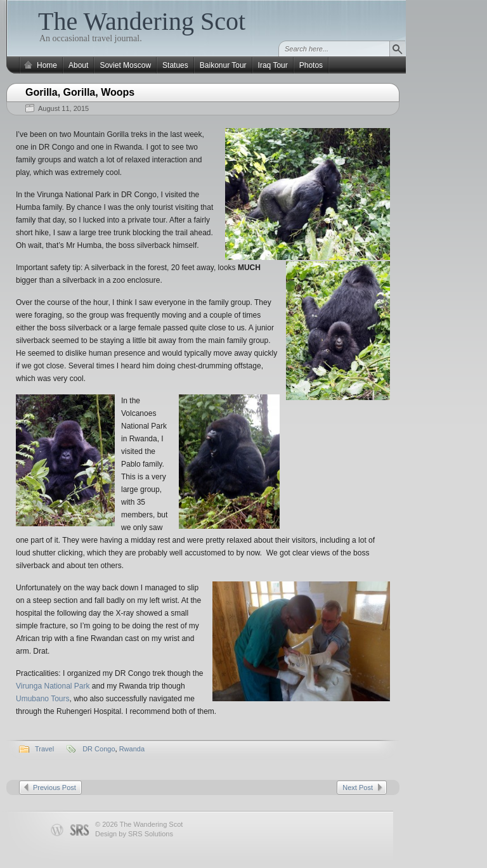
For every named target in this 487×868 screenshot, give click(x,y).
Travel (44, 749)
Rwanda (132, 749)
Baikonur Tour (223, 65)
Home (47, 65)
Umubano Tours (43, 699)
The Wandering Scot (142, 21)
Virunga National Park (53, 686)
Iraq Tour (273, 65)
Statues (175, 65)
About (78, 65)
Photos (311, 65)
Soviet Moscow (125, 65)
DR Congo (99, 749)
